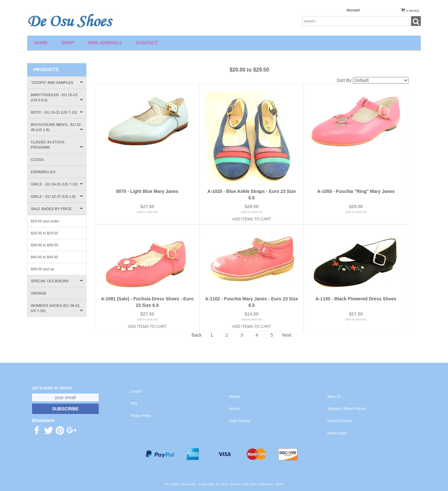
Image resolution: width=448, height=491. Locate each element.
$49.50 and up (42, 269)
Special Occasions (57, 281)
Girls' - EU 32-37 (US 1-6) (57, 196)
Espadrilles (43, 172)
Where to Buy (337, 433)
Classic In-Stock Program (57, 145)
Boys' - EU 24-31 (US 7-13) (57, 112)
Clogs (37, 160)
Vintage (39, 293)
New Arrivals (105, 43)
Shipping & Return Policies (347, 409)
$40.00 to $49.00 (44, 257)
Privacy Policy (141, 416)
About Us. (334, 397)
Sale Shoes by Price (57, 209)
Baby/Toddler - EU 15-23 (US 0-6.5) (57, 97)
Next (287, 335)
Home (41, 43)
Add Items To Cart (252, 219)
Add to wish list (147, 212)
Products (46, 70)
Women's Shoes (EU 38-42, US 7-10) (57, 308)
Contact (146, 43)
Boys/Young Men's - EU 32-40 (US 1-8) (57, 127)
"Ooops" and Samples (57, 83)
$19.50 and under (45, 221)
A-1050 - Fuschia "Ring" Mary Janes (356, 191)
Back (197, 335)
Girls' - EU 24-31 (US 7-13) (57, 184)
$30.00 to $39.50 (44, 245)
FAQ (134, 403)
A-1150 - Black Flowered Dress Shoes (356, 299)
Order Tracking (240, 421)
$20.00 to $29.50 (44, 233)
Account (353, 10)
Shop (68, 43)
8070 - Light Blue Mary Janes (147, 191)
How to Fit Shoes (340, 421)
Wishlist (235, 397)
